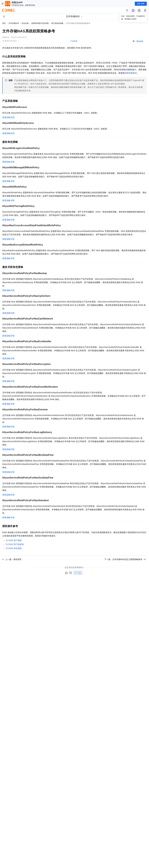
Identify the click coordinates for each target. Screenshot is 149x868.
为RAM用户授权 (14, 540)
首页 (4, 23)
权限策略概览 (131, 73)
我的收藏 (140, 41)
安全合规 (25, 23)
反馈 (78, 573)
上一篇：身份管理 (12, 559)
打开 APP (141, 4)
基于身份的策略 (57, 23)
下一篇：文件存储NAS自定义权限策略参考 (125, 559)
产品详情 (74, 41)
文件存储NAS (14, 23)
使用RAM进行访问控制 (40, 23)
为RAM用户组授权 (15, 544)
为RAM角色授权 (14, 548)
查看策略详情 (8, 117)
